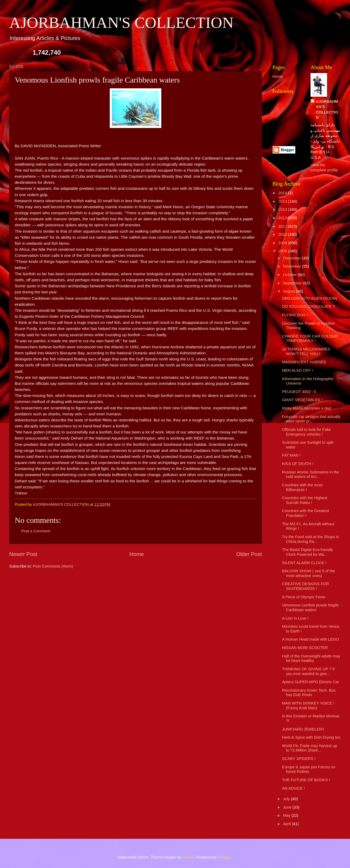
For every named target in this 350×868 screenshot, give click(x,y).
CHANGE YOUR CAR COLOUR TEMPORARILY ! (310, 339)
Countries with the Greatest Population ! (306, 513)
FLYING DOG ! (295, 315)
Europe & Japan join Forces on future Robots (309, 769)
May (287, 815)
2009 (283, 243)
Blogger (224, 857)
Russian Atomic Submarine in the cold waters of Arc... (311, 474)
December (292, 258)
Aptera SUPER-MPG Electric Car (311, 682)
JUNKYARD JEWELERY (303, 729)
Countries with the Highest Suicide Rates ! (305, 500)
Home (137, 554)
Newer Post (23, 554)
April (287, 824)
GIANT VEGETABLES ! (302, 400)
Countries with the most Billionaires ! (302, 487)
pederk (188, 857)
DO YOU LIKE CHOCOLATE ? (309, 307)
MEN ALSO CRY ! (298, 370)
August (289, 291)
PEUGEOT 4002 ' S (299, 392)
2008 (283, 251)
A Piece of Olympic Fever (304, 597)
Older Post (249, 554)
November (292, 266)
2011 (283, 226)
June (288, 807)
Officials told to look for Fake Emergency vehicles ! (306, 432)
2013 (283, 210)
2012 (283, 218)
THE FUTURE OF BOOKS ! (306, 780)
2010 (283, 234)
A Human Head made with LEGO (311, 639)
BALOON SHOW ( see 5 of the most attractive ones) (309, 573)
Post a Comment (36, 531)
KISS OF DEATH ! (298, 464)
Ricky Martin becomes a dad (307, 408)
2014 (283, 201)
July (287, 799)
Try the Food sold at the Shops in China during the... (311, 539)
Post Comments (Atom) (53, 566)
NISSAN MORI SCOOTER (305, 648)
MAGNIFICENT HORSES (304, 362)
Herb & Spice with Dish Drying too (311, 737)
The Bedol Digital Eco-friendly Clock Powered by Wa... (308, 552)
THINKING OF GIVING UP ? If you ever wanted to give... (308, 671)
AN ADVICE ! (294, 788)
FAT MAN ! (291, 455)
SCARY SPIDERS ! (299, 759)
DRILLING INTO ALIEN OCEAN (310, 298)
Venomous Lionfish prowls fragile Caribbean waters (310, 607)
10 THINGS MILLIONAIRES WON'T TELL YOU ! (306, 351)
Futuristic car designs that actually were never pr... (311, 419)
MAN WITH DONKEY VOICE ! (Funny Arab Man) (308, 706)
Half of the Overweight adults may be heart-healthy (311, 658)
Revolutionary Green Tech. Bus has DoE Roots (309, 693)
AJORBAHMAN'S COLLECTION (121, 23)
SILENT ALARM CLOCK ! (304, 563)
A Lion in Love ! (295, 618)
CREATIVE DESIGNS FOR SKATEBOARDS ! (306, 586)
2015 (283, 193)
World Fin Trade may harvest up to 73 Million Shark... (310, 748)
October (290, 275)
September (293, 283)
